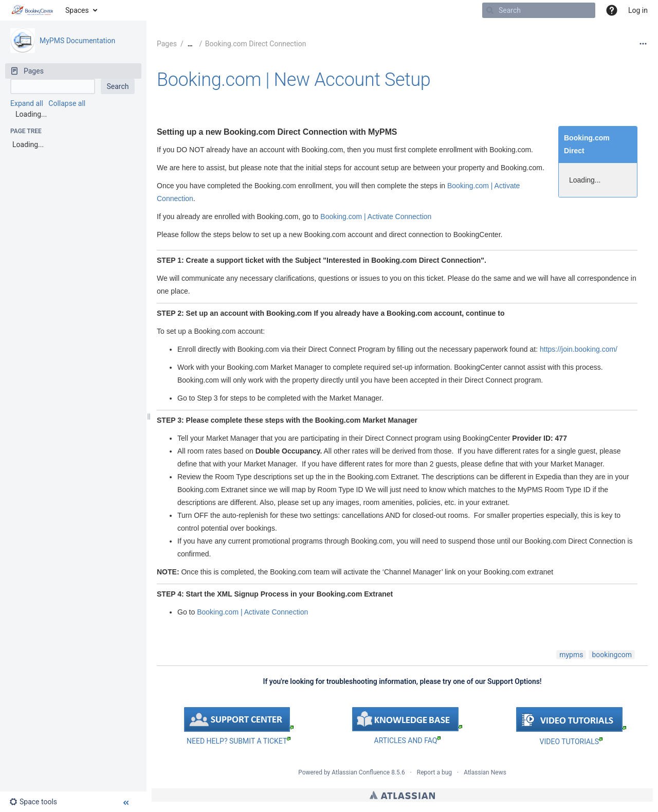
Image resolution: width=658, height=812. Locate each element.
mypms (571, 655)
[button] (612, 10)
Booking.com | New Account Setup (294, 80)
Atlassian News (485, 772)
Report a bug (434, 772)
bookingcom (612, 655)
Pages (167, 44)
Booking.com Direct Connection (256, 44)
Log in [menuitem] (638, 10)
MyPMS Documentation (77, 41)
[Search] (490, 10)
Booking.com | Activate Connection (376, 216)
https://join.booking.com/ (579, 349)
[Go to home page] (33, 10)
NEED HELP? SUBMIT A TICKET (239, 741)
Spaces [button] (77, 10)
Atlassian (402, 795)
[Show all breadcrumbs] (190, 44)
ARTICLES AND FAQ (408, 741)
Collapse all (67, 103)
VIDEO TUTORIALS (571, 742)
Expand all (27, 103)
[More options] (643, 44)
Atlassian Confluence (361, 772)
